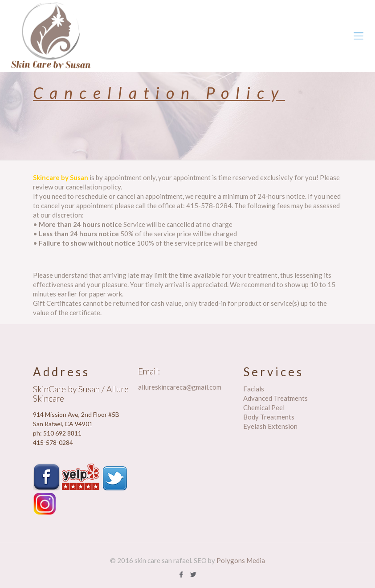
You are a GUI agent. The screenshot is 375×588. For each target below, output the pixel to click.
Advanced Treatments (275, 398)
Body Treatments (269, 417)
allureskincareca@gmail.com (180, 387)
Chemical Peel (264, 407)
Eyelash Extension (270, 426)
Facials (254, 389)
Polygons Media (241, 560)
